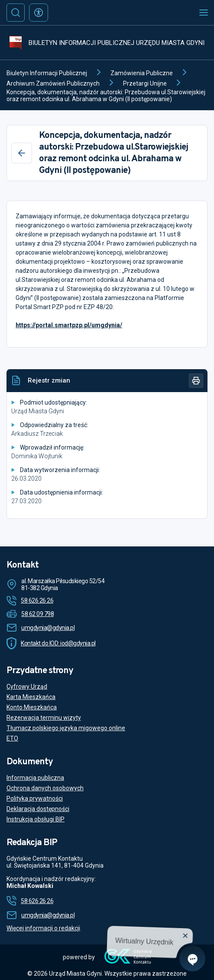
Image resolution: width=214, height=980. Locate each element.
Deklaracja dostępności (38, 809)
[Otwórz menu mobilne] (204, 13)
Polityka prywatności (35, 798)
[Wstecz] (22, 153)
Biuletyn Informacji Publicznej (47, 73)
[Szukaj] (16, 13)
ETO (12, 738)
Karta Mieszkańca (31, 697)
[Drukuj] (196, 381)
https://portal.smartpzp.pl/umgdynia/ (69, 325)
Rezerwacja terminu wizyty (44, 718)
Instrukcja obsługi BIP (36, 819)
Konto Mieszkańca (32, 707)
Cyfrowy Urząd (27, 686)
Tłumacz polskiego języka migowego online (66, 728)
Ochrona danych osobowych (45, 788)
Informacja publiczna (35, 778)
